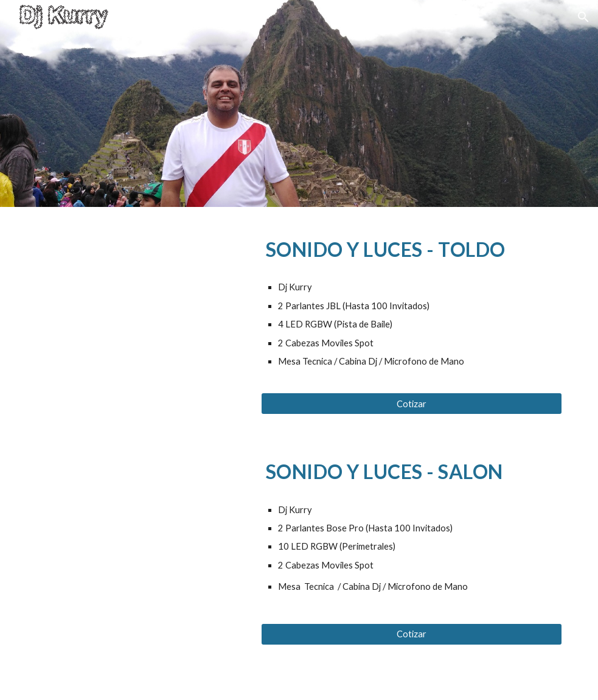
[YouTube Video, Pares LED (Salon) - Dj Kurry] (141, 503)
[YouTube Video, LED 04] (141, 281)
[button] (583, 17)
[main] (412, 247)
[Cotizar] (412, 404)
